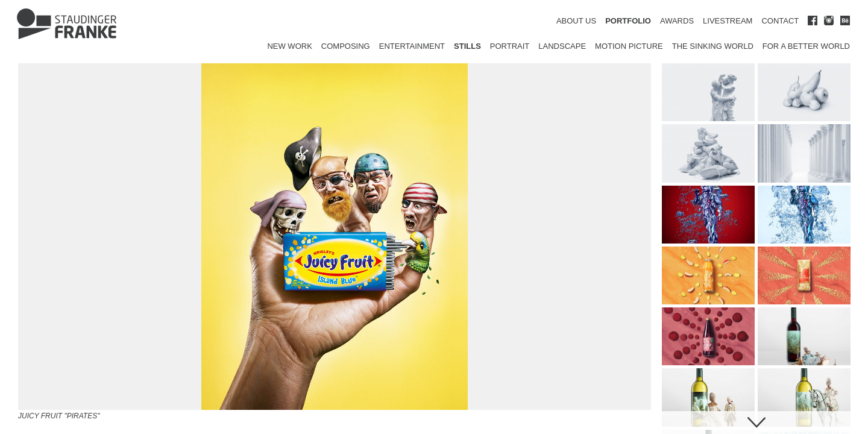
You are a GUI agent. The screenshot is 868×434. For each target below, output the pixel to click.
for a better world (806, 46)
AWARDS (677, 21)
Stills (467, 46)
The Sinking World (713, 46)
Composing (346, 46)
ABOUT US (576, 21)
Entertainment (412, 46)
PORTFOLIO (628, 21)
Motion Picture (629, 46)
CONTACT (780, 21)
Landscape (562, 46)
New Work (289, 46)
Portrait (510, 46)
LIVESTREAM (728, 21)
